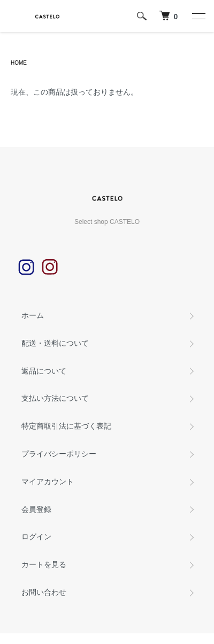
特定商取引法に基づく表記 (66, 426)
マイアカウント (48, 482)
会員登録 (36, 509)
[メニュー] (198, 16)
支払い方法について (55, 398)
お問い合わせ (44, 592)
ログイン (36, 537)
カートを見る (44, 564)
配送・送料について (55, 343)
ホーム (33, 315)
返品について (44, 371)
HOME (19, 63)
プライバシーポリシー (59, 454)
